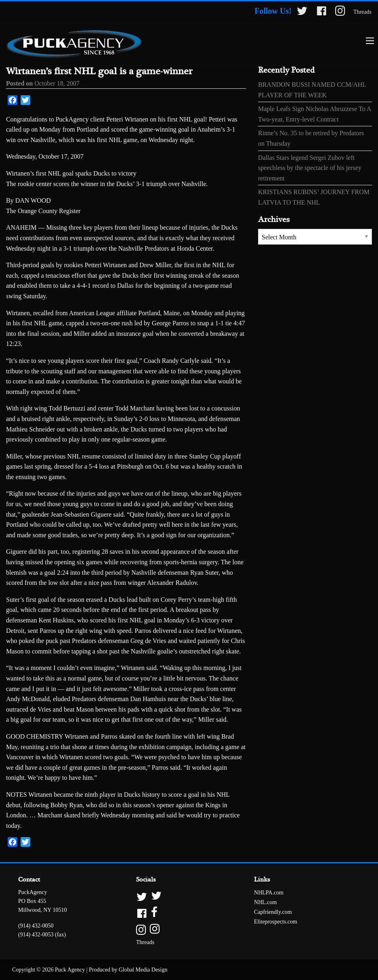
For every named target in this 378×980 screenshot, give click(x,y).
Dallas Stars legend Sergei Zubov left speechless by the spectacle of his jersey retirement (310, 168)
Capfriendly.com (273, 912)
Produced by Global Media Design (128, 970)
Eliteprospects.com (276, 922)
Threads (362, 12)
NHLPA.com (269, 893)
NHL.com (265, 902)
